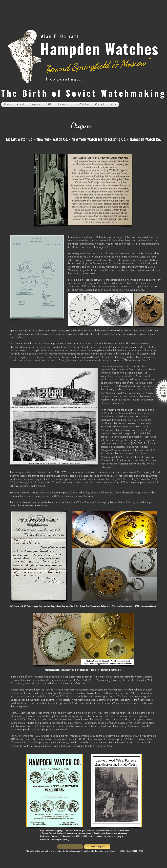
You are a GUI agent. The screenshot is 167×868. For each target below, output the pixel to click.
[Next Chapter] (97, 847)
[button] (35, 105)
